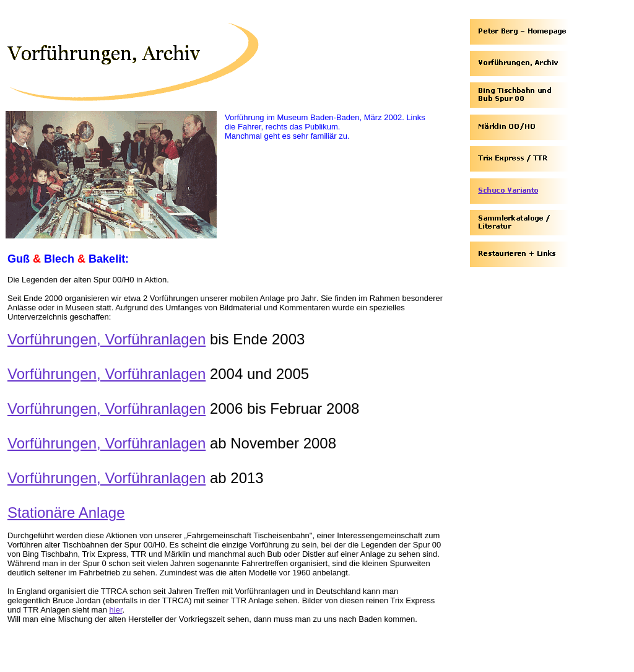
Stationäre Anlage (66, 513)
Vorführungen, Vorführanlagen (106, 339)
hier (116, 610)
